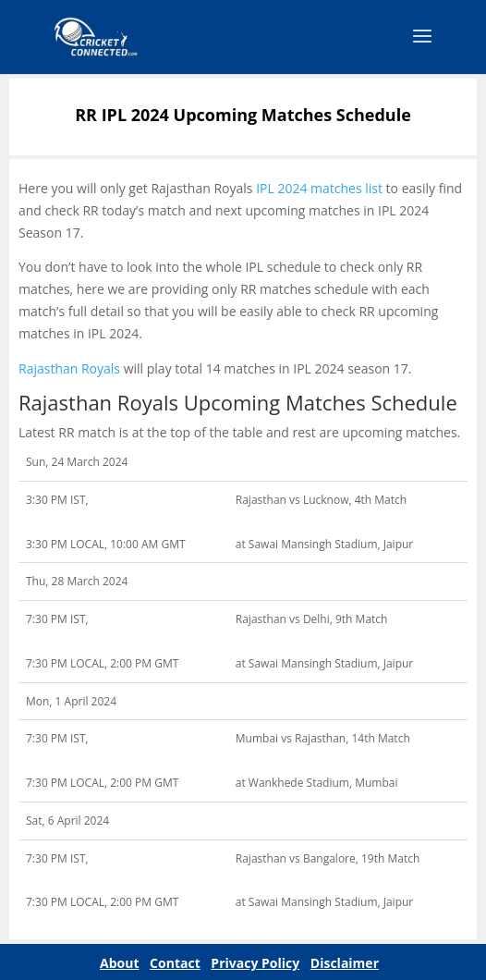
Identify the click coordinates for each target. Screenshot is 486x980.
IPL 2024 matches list (319, 188)
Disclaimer (345, 963)
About (119, 963)
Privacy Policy (255, 963)
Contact (175, 963)
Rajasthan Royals (69, 368)
